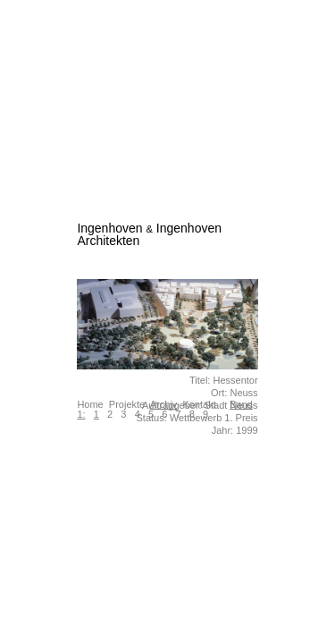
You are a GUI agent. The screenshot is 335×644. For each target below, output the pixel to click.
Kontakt (199, 404)
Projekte (127, 404)
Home (90, 404)
